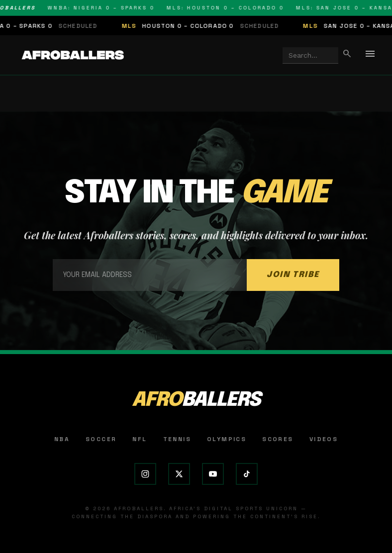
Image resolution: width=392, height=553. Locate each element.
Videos (324, 439)
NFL (140, 439)
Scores (278, 439)
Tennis (177, 439)
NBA (62, 439)
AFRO (196, 400)
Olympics (227, 439)
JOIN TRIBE (293, 275)
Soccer (101, 439)
